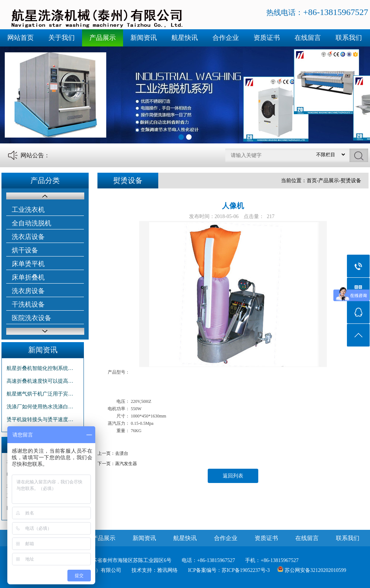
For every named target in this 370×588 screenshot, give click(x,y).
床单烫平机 (28, 264)
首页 (312, 181)
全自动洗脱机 (32, 223)
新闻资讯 (144, 38)
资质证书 (267, 38)
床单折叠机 (28, 277)
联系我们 (349, 38)
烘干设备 (25, 250)
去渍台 (122, 453)
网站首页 (21, 38)
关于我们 (62, 38)
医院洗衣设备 (32, 318)
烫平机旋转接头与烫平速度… (40, 420)
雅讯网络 (167, 570)
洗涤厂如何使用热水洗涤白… (40, 407)
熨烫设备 (351, 181)
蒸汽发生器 (126, 464)
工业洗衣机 (28, 210)
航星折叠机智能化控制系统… (40, 368)
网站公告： (35, 155)
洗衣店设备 (28, 237)
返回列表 (233, 476)
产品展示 (103, 38)
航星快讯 (185, 38)
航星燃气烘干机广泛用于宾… (40, 394)
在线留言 (308, 38)
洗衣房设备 (28, 291)
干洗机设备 (28, 304)
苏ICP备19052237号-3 (246, 570)
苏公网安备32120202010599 (315, 570)
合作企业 (226, 38)
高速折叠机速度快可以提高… (40, 381)
